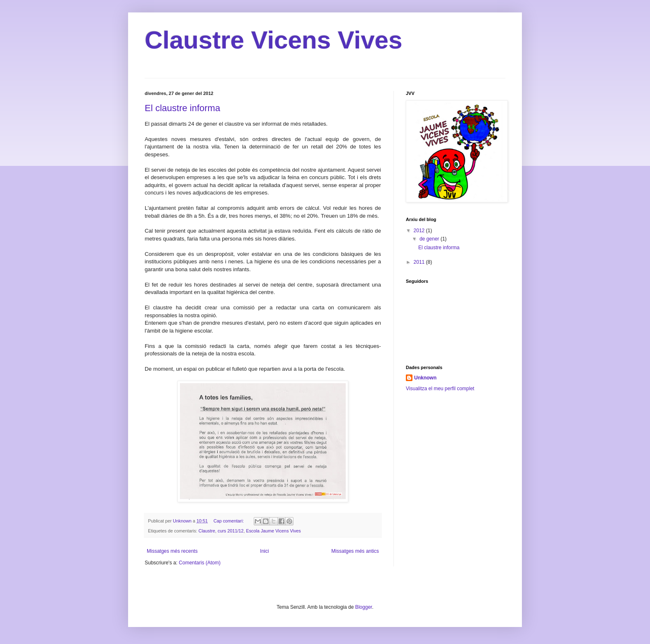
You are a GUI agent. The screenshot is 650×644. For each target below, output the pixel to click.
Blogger (364, 607)
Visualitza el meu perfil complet (440, 389)
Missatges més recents (172, 551)
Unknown (425, 378)
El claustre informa (182, 108)
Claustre (207, 531)
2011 (420, 262)
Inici (264, 551)
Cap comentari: (229, 521)
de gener (430, 239)
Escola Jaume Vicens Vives (274, 531)
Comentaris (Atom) (200, 563)
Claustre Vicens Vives (274, 40)
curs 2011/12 (230, 531)
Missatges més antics (355, 551)
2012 (420, 231)
